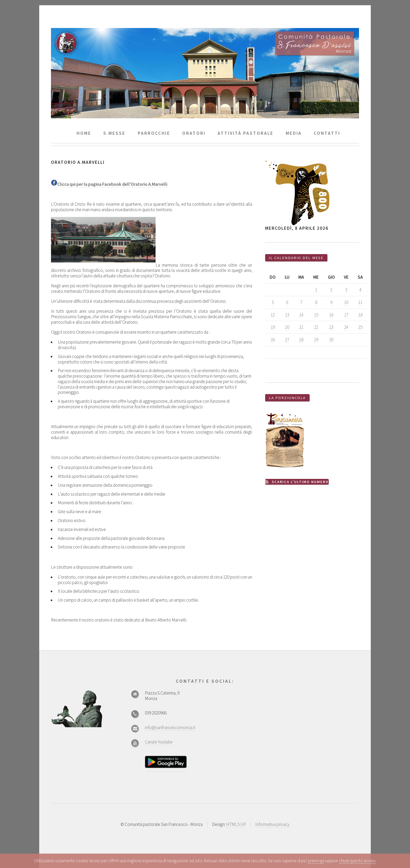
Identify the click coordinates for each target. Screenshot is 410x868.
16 (331, 315)
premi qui (316, 861)
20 (287, 327)
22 (316, 327)
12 (273, 315)
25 (360, 327)
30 (331, 340)
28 (301, 340)
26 (273, 340)
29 (316, 340)
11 (360, 302)
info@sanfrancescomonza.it (170, 727)
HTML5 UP (236, 824)
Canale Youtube (159, 742)
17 (346, 315)
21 (301, 327)
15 (316, 315)
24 (346, 327)
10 (346, 302)
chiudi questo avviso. (358, 861)
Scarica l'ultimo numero (300, 481)
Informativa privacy (272, 824)
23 (331, 327)
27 (287, 340)
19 (273, 327)
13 (287, 315)
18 (360, 315)
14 (301, 315)
